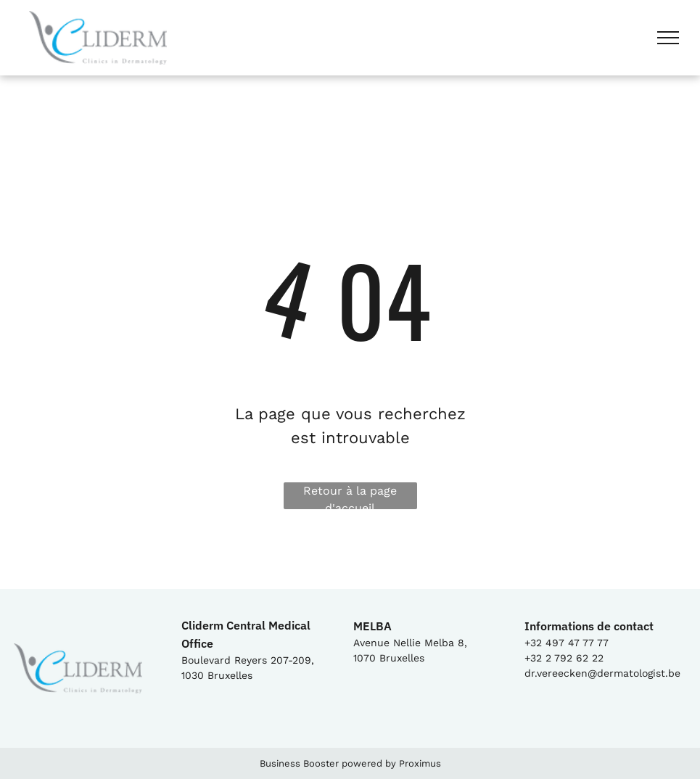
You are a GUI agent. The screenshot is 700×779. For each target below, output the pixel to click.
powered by (369, 763)
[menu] (668, 38)
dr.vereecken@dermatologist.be (602, 673)
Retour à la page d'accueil (350, 496)
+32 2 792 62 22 (564, 658)
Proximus (420, 763)
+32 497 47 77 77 (567, 643)
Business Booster (299, 763)
